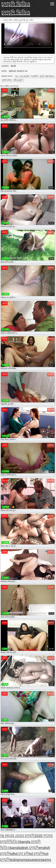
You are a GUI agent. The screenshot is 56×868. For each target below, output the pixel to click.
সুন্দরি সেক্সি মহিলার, (47, 76)
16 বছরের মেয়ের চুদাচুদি (17, 836)
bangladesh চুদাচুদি (24, 848)
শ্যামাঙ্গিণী (34, 76)
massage (30, 860)
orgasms (44, 860)
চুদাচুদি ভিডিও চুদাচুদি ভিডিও (16, 8)
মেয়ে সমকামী (24, 76)
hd (12, 854)
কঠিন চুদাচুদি (18, 80)
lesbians (16, 860)
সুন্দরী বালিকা (7, 80)
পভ (16, 76)
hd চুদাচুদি (36, 854)
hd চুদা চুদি (21, 854)
